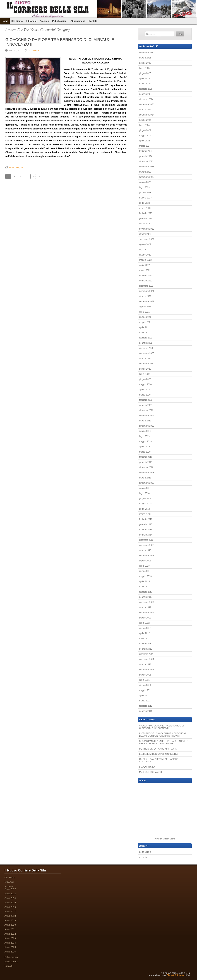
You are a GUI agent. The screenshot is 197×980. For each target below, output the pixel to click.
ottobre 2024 (145, 110)
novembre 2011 (147, 659)
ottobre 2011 (145, 664)
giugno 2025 (145, 73)
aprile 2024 (144, 141)
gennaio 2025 (146, 94)
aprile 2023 (144, 203)
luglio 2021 (144, 312)
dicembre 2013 (146, 540)
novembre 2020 (147, 353)
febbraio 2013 (146, 592)
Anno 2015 (10, 902)
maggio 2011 (145, 690)
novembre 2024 (147, 104)
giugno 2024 (145, 130)
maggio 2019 (145, 441)
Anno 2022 (10, 934)
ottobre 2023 (145, 172)
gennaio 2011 (146, 711)
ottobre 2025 (145, 58)
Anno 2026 (10, 952)
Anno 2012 (10, 889)
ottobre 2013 (145, 550)
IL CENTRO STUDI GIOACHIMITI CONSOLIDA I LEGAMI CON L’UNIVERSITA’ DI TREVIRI (163, 735)
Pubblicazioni (60, 21)
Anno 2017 (10, 911)
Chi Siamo (17, 21)
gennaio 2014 (146, 535)
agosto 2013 (145, 561)
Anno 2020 (10, 925)
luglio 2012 (144, 623)
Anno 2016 (10, 907)
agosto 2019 (145, 431)
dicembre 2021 (146, 286)
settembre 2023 (147, 177)
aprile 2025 (144, 78)
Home (5, 21)
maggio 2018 (145, 504)
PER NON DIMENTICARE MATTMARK (158, 749)
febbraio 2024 (146, 151)
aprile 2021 (144, 327)
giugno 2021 (145, 317)
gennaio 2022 (146, 281)
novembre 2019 (147, 416)
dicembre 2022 (146, 224)
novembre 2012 (147, 602)
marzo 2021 (145, 333)
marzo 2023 (145, 208)
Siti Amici (31, 21)
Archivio (44, 21)
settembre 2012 (147, 613)
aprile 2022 (144, 265)
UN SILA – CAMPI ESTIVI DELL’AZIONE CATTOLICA (159, 760)
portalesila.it (145, 852)
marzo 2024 (145, 146)
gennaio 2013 (146, 597)
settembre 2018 (147, 483)
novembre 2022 (147, 229)
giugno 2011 (145, 685)
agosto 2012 (145, 618)
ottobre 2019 (145, 421)
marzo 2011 (145, 701)
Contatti (93, 21)
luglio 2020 (144, 374)
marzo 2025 (145, 84)
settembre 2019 (147, 426)
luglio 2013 (144, 566)
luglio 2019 (144, 436)
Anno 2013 (10, 894)
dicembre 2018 (146, 467)
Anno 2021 (10, 929)
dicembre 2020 (146, 348)
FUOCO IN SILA (147, 767)
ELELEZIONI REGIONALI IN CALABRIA (158, 754)
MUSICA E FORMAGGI (150, 772)
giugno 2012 (145, 628)
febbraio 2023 (146, 213)
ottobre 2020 (145, 358)
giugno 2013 (145, 571)
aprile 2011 (144, 696)
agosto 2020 (145, 369)
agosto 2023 (145, 182)
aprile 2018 (144, 509)
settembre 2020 (147, 364)
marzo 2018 (145, 514)
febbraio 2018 (146, 519)
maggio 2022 (145, 260)
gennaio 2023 (146, 218)
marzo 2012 (145, 638)
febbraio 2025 (146, 89)
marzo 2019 (145, 452)
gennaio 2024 (146, 156)
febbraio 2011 (146, 706)
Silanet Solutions (175, 975)
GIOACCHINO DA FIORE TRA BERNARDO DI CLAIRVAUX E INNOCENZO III (162, 727)
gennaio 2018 (146, 524)
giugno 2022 (145, 255)
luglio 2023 (144, 187)
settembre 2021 (147, 301)
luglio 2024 (144, 125)
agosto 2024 (145, 120)
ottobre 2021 (145, 296)
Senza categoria (16, 167)
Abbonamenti (78, 21)
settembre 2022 (147, 239)
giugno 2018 (145, 498)
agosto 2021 (145, 307)
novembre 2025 (147, 53)
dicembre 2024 (146, 99)
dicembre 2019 (146, 410)
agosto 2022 (145, 244)
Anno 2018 (10, 916)
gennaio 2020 (146, 405)
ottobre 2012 (145, 607)
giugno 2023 (145, 193)
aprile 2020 (144, 390)
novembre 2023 (147, 167)
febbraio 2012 (146, 644)
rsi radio (143, 857)
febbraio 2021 (146, 338)
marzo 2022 (145, 270)
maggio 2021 (145, 322)
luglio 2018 (144, 493)
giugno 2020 (145, 379)
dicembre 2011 (146, 654)
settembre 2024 (147, 115)
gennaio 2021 (146, 343)
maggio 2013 (145, 576)
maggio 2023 (145, 198)
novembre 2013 (147, 545)
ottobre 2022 (145, 234)
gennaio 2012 (146, 649)
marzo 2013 (145, 587)
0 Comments (33, 50)
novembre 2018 (147, 473)
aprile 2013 (144, 581)
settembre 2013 (147, 556)
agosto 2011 (145, 675)
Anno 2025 (10, 947)
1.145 (33, 176)
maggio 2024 (145, 136)
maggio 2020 (145, 384)
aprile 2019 (144, 447)
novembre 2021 (147, 291)
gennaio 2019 (146, 462)
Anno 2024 (10, 943)
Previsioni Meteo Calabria (165, 839)
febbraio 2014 (146, 530)
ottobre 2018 (145, 478)
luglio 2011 (144, 680)
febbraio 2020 (146, 400)
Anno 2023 (10, 938)
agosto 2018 (145, 488)
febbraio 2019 (146, 457)
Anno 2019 (10, 920)
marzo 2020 (145, 395)
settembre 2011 (147, 670)
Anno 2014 (10, 898)
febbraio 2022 (146, 276)
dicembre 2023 (146, 161)
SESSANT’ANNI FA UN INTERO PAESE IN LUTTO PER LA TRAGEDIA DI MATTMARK (164, 742)
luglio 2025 (144, 68)
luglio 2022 (144, 250)
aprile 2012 (144, 633)
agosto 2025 (145, 63)
